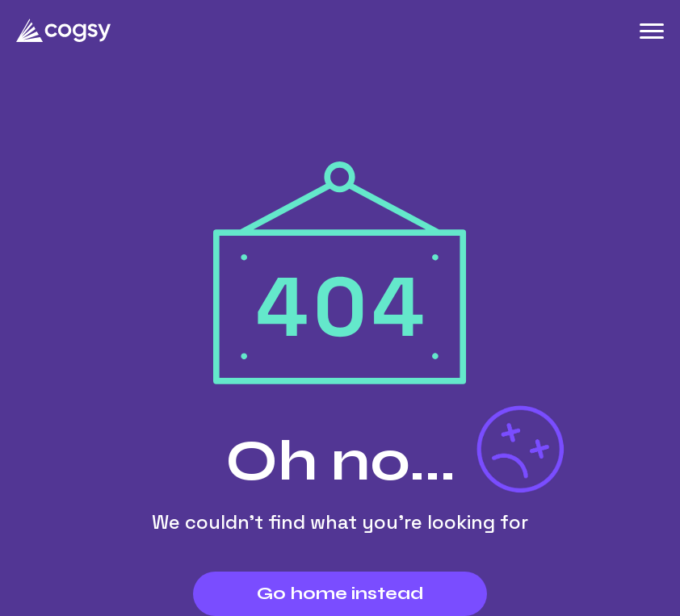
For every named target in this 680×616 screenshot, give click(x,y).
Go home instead (340, 593)
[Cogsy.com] (64, 30)
